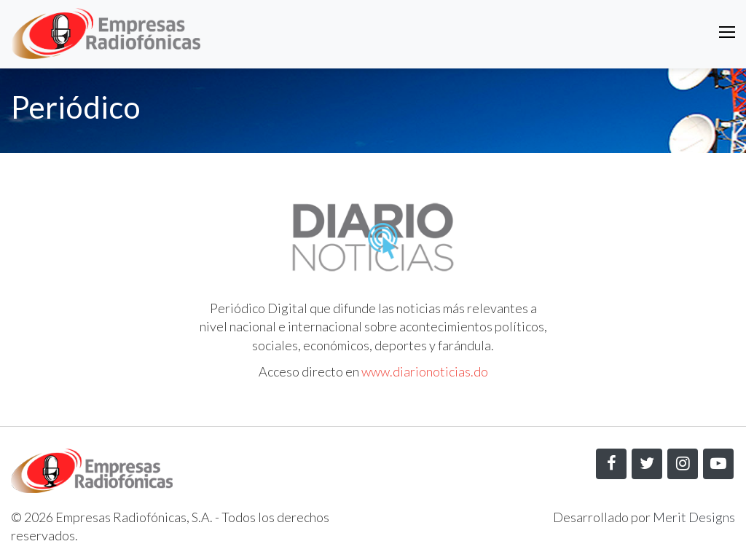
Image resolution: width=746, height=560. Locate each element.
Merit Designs (694, 517)
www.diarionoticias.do (425, 371)
